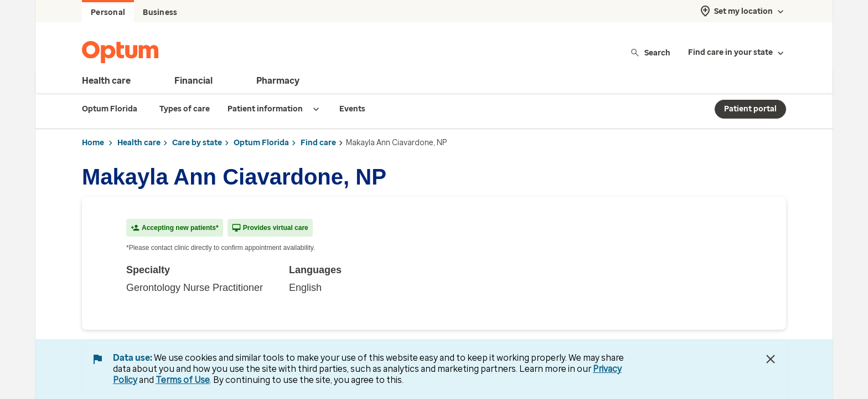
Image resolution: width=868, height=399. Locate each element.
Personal (108, 12)
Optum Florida (261, 143)
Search (650, 52)
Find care (318, 143)
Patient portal (750, 109)
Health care (139, 143)
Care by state (197, 143)
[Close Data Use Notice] (771, 359)
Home (93, 143)
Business (160, 12)
